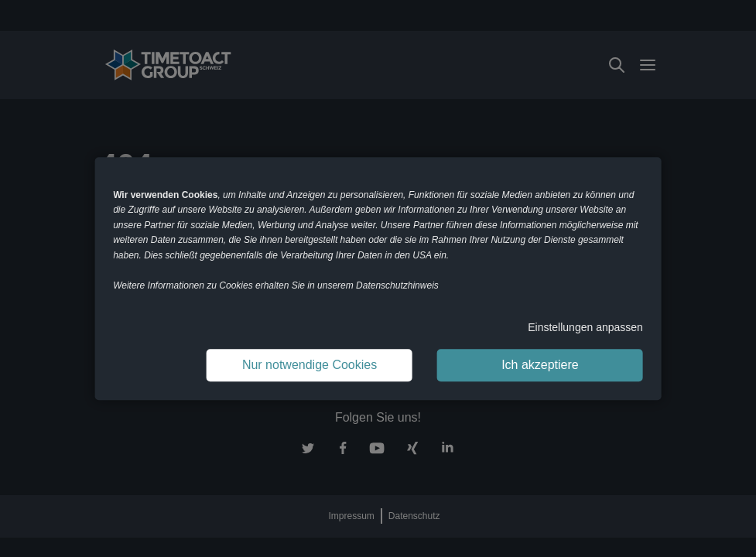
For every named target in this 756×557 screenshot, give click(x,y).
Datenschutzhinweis (397, 285)
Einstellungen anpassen (585, 327)
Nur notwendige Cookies (310, 365)
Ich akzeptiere (540, 365)
